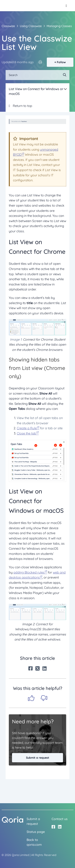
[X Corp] (37, 668)
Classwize (8, 26)
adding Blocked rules (29, 572)
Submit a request (38, 758)
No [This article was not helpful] (44, 698)
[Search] (37, 75)
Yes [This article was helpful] (31, 698)
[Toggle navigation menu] (66, 6)
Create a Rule (27, 428)
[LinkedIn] (44, 668)
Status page (36, 832)
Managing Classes (59, 26)
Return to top (20, 106)
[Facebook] (30, 668)
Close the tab (26, 433)
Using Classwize (31, 26)
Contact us (60, 819)
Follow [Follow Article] (61, 62)
